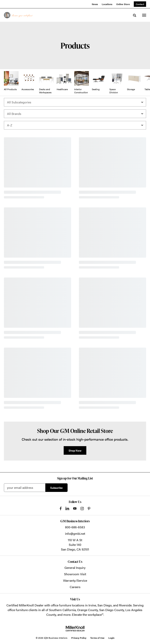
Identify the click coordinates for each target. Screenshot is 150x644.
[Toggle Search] (135, 15)
